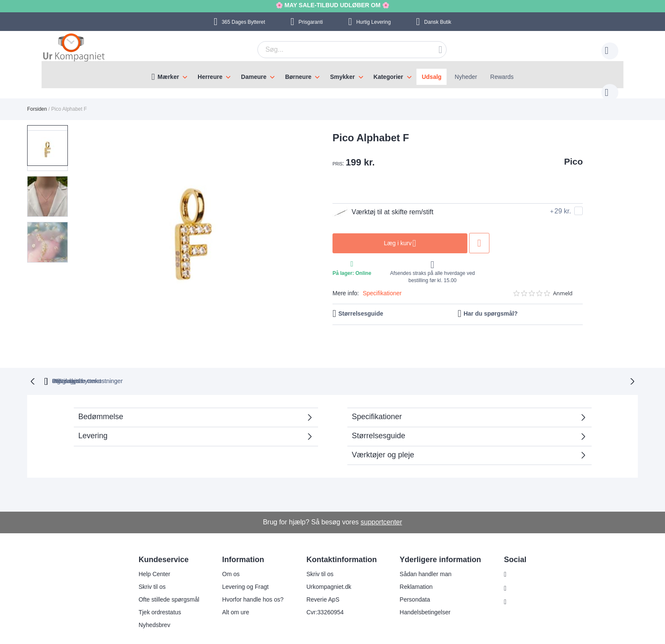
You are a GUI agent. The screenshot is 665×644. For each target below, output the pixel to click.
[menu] (332, 75)
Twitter (514, 585)
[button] (50, 180)
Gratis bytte (296, 363)
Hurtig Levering (373, 22)
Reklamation (411, 569)
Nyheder (466, 77)
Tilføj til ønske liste (479, 235)
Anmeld (563, 285)
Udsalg (432, 77)
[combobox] (339, 50)
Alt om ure (230, 594)
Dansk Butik (438, 22)
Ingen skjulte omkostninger (379, 363)
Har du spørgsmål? (491, 305)
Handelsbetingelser (420, 594)
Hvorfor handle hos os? (247, 582)
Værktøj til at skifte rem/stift (383, 204)
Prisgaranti (311, 22)
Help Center (149, 556)
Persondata (410, 582)
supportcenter (381, 504)
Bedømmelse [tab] (101, 399)
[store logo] (74, 48)
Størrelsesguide (361, 305)
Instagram (519, 557)
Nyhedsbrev (149, 607)
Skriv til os (147, 569)
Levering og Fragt (240, 569)
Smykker (342, 77)
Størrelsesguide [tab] (379, 418)
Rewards (502, 77)
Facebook (518, 571)
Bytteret (243, 22)
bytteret (223, 363)
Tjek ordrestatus (154, 594)
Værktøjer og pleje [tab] (383, 437)
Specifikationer (382, 285)
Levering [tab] (93, 418)
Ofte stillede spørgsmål (163, 582)
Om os (225, 556)
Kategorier (388, 77)
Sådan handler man (420, 556)
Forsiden (37, 101)
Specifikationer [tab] (377, 399)
